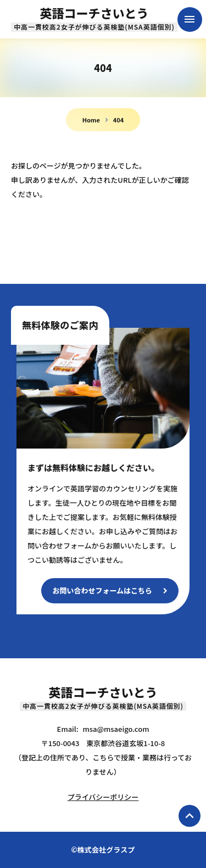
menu (190, 19)
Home (91, 120)
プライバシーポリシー (103, 797)
